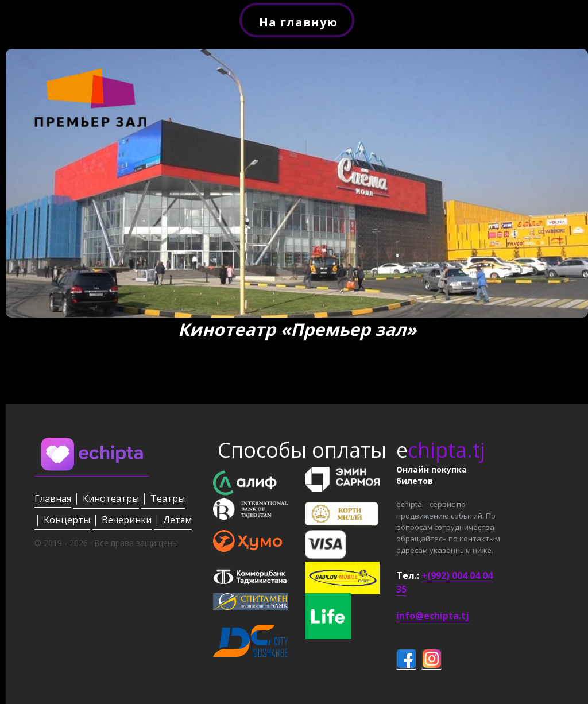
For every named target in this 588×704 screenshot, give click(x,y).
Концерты (67, 520)
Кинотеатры (111, 498)
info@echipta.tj (433, 616)
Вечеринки (127, 520)
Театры (168, 498)
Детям (177, 520)
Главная (53, 498)
